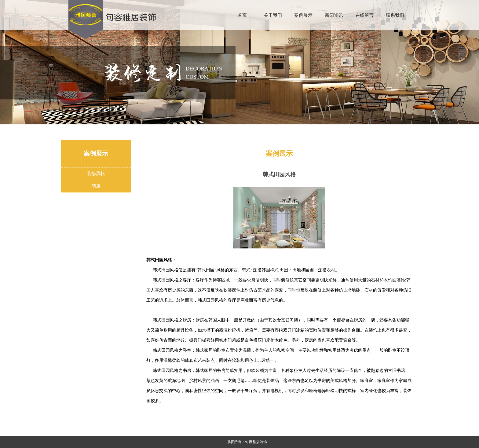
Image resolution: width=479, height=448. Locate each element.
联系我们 (395, 15)
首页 (242, 15)
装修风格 (96, 173)
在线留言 (364, 15)
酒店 (96, 186)
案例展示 (303, 15)
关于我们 (273, 15)
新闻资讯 (334, 15)
